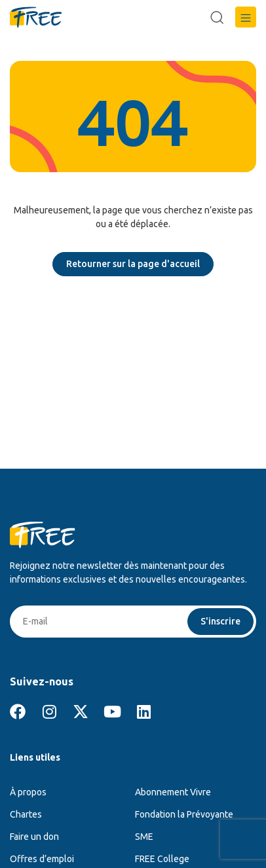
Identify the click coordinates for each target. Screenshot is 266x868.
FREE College (162, 859)
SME (144, 837)
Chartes (26, 814)
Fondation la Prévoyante (184, 814)
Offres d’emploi (42, 859)
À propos (28, 792)
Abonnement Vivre (173, 792)
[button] (246, 17)
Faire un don (34, 837)
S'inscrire (220, 621)
